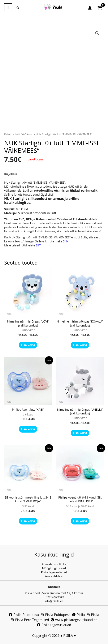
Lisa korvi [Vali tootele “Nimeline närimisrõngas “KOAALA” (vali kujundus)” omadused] (80, 345)
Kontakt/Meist (54, 576)
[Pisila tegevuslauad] (54, 625)
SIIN (66, 241)
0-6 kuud (28, 134)
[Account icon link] (90, 8)
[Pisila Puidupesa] (24, 615)
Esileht (8, 134)
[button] (18, 8)
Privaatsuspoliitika (54, 564)
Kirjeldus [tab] (11, 174)
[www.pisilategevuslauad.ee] (74, 620)
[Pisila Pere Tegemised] (30, 620)
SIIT (38, 245)
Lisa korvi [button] (28, 429)
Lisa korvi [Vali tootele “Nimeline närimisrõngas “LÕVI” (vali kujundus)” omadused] (28, 345)
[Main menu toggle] (8, 7)
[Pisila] (78, 615)
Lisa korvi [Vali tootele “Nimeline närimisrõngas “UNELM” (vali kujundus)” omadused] (80, 433)
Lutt (17, 134)
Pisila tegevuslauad (54, 572)
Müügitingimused (54, 568)
